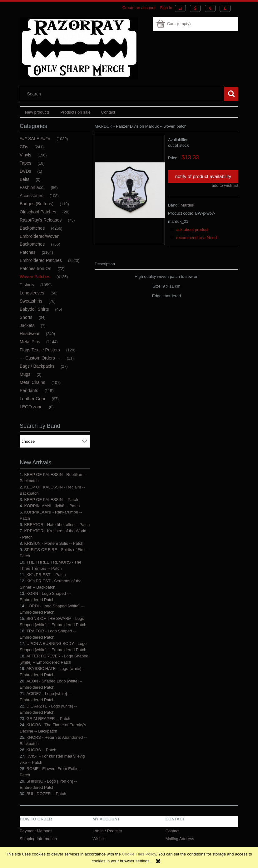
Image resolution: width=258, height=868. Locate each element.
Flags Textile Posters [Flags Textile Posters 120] (40, 350)
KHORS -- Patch (41, 750)
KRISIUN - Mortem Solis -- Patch (54, 543)
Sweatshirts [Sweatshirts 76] (31, 301)
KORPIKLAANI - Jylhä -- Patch (52, 506)
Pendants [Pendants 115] (29, 391)
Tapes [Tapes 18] (25, 163)
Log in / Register (107, 831)
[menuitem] (37, 112)
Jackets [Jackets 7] (27, 325)
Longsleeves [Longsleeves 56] (32, 293)
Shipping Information (38, 839)
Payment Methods (36, 831)
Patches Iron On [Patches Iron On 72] (35, 268)
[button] (188, 230)
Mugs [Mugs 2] (25, 374)
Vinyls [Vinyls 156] (25, 155)
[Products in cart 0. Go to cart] (174, 24)
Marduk (187, 205)
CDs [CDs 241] (24, 147)
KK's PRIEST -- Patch (46, 575)
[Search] (231, 94)
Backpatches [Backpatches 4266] (32, 228)
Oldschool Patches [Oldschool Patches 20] (38, 212)
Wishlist (99, 839)
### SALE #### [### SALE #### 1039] (35, 139)
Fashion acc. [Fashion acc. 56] (32, 187)
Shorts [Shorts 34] (26, 317)
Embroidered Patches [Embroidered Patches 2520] (41, 260)
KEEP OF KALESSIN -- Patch (51, 500)
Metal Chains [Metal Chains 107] (32, 382)
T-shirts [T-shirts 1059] (27, 285)
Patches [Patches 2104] (28, 252)
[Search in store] (123, 94)
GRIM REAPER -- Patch (48, 719)
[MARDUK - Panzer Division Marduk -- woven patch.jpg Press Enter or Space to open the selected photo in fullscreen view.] (130, 190)
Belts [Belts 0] (25, 179)
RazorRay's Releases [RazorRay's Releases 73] (41, 220)
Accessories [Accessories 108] (31, 196)
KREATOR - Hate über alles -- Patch (57, 525)
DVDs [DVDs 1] (25, 171)
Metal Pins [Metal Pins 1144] (30, 342)
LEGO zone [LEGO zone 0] (31, 407)
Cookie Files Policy (139, 854)
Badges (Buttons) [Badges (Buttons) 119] (37, 204)
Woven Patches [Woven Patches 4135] (35, 277)
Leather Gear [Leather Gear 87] (33, 399)
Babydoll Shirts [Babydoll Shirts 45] (34, 309)
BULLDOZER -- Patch (46, 794)
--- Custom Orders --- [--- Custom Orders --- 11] (40, 358)
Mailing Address (180, 839)
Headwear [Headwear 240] (30, 334)
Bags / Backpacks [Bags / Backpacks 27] (37, 366)
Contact (173, 831)
